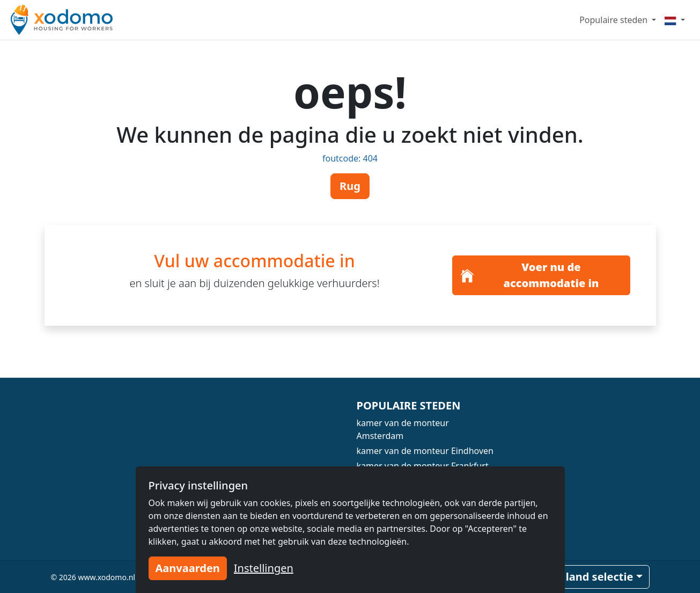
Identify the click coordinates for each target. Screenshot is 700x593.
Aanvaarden (188, 568)
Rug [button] (350, 186)
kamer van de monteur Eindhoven (425, 451)
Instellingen (264, 568)
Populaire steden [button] (614, 20)
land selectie (600, 577)
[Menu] (675, 20)
